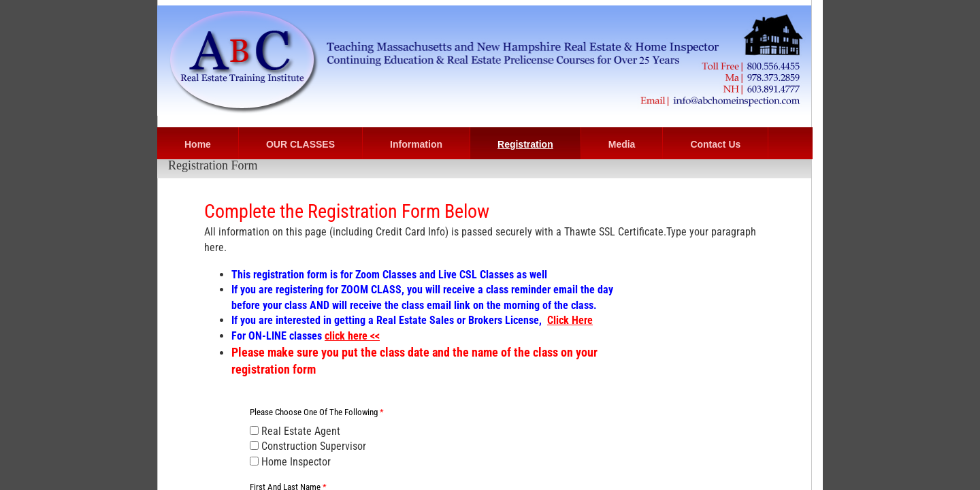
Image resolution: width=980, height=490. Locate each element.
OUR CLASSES (300, 144)
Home (198, 144)
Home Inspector (290, 462)
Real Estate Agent (295, 431)
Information (416, 144)
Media (622, 144)
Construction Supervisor (308, 446)
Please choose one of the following (317, 412)
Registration (525, 144)
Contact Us (715, 144)
